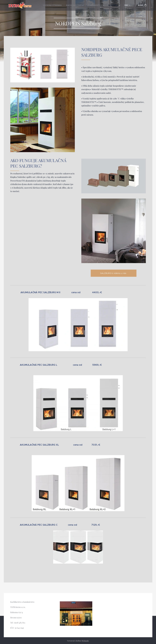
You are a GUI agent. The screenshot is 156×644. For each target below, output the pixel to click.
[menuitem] (52, 5)
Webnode (85, 641)
